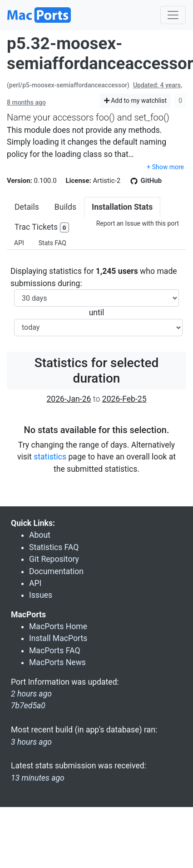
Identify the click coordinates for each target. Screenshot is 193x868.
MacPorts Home (58, 626)
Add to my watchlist (136, 101)
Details (27, 207)
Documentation (56, 571)
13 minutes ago (38, 778)
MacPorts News (57, 662)
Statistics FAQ (54, 547)
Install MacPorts (58, 638)
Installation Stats (122, 207)
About (40, 535)
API (19, 243)
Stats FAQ (52, 243)
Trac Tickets (42, 228)
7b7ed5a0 (28, 706)
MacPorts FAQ (55, 651)
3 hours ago (31, 742)
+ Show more (165, 167)
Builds (65, 207)
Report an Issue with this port (138, 223)
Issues (41, 595)
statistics (50, 457)
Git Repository (54, 559)
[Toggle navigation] (173, 15)
